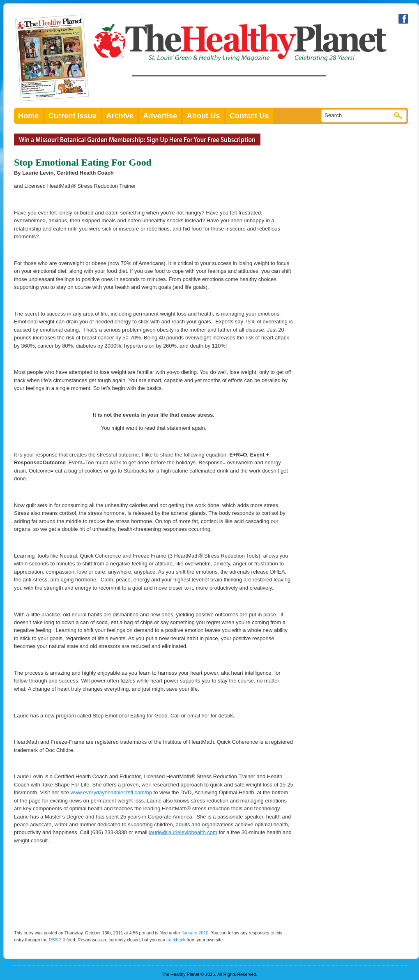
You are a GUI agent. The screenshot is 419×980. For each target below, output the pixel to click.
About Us (204, 116)
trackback (176, 940)
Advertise (160, 116)
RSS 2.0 (57, 940)
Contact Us (249, 116)
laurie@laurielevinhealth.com (183, 832)
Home (28, 116)
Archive (120, 116)
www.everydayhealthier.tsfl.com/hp (111, 792)
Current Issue (73, 116)
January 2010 (195, 933)
